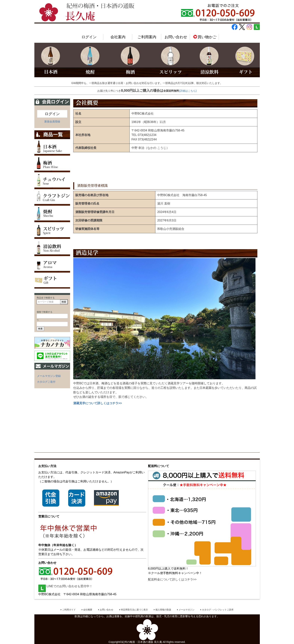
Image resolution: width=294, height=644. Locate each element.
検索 (64, 302)
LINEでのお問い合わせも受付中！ (65, 586)
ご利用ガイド (69, 610)
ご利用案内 (147, 37)
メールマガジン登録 (49, 376)
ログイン (89, 37)
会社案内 (118, 37)
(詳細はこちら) (188, 91)
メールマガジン (187, 610)
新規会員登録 (52, 121)
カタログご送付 (46, 382)
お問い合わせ (176, 37)
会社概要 (88, 610)
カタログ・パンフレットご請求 (218, 610)
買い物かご (205, 37)
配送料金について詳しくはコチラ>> (172, 579)
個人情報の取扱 (163, 610)
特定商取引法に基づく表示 (134, 610)
